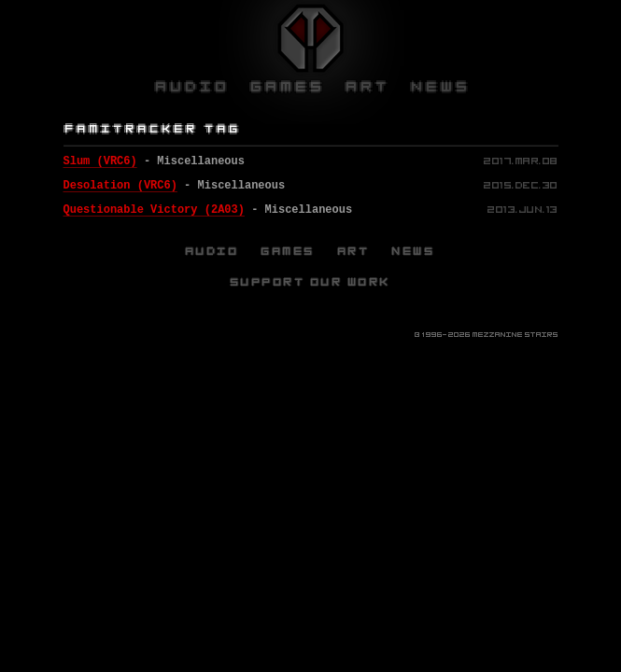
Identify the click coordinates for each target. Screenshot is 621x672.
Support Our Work (311, 282)
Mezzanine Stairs (515, 335)
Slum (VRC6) (100, 161)
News (414, 251)
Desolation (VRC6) (120, 186)
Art (354, 251)
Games (289, 251)
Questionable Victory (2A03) (154, 210)
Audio (213, 251)
